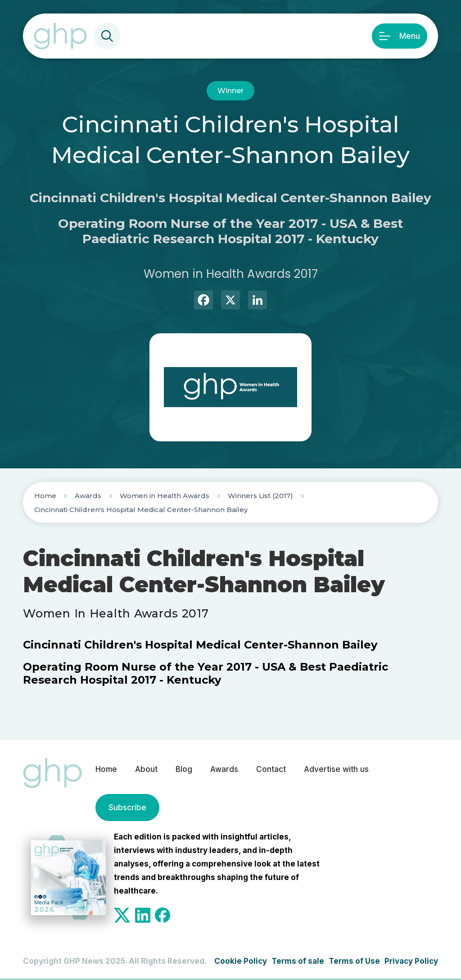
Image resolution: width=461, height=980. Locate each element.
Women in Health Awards (165, 496)
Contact (271, 769)
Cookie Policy (241, 961)
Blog (184, 769)
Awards (88, 496)
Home (45, 496)
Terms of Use (354, 961)
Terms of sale (298, 961)
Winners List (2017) (260, 496)
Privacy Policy (411, 961)
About (146, 769)
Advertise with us (336, 769)
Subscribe (127, 808)
